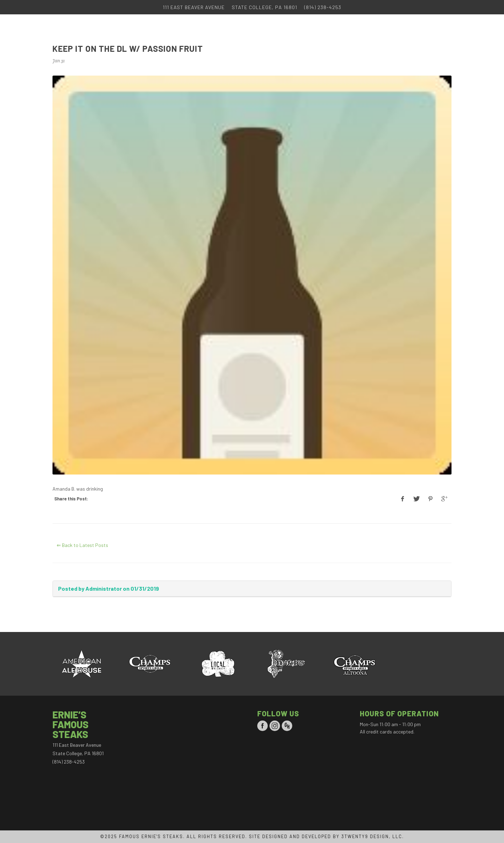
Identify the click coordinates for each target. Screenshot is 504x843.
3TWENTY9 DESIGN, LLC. (373, 836)
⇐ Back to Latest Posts (82, 545)
